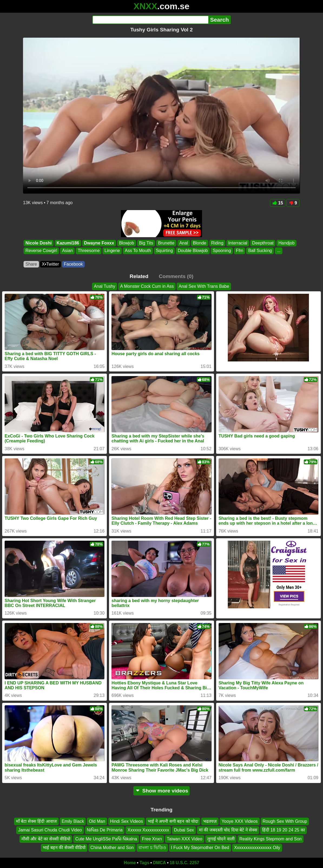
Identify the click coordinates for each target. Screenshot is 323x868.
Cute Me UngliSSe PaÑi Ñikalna (106, 839)
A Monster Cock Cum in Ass (147, 286)
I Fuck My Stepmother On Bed (200, 848)
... (278, 251)
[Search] (150, 20)
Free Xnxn (152, 839)
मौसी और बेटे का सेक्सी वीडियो (46, 839)
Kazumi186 (68, 243)
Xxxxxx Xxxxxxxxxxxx (148, 830)
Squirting (164, 251)
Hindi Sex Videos (127, 821)
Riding (217, 243)
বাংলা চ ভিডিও (152, 848)
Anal (184, 243)
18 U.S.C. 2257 (184, 863)
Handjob (286, 243)
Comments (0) (176, 276)
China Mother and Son (112, 848)
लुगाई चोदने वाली (221, 839)
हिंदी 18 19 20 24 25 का (284, 830)
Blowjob (127, 243)
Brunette (166, 243)
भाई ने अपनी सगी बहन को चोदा (173, 821)
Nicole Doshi (39, 243)
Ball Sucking (260, 251)
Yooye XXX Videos (240, 821)
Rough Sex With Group (285, 821)
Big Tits (146, 243)
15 (278, 203)
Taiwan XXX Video (185, 839)
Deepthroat (263, 243)
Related (139, 276)
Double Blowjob (193, 251)
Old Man (97, 821)
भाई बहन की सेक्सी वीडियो (64, 848)
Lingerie (112, 251)
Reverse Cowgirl (41, 251)
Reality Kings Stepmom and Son (271, 839)
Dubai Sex (184, 830)
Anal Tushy (105, 286)
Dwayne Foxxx (99, 243)
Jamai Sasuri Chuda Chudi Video (50, 830)
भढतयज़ (210, 821)
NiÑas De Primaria (105, 830)
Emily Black (73, 821)
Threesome (89, 251)
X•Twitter (50, 264)
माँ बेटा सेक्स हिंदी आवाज (36, 821)
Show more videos (162, 791)
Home (130, 863)
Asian (67, 251)
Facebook (73, 264)
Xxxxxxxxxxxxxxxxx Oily (257, 848)
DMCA (159, 863)
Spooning (222, 251)
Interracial (238, 243)
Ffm (240, 251)
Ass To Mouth (138, 251)
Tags (144, 863)
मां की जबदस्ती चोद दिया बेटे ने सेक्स (228, 830)
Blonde (200, 243)
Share (31, 264)
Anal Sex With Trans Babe (204, 286)
